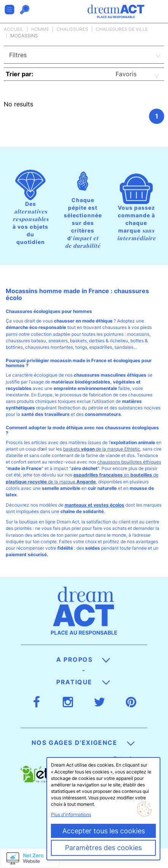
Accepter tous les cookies (104, 831)
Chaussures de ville (122, 29)
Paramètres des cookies (103, 848)
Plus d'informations (71, 814)
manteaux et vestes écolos (94, 505)
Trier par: (20, 74)
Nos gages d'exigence (83, 743)
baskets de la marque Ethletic (102, 449)
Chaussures (72, 29)
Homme (40, 29)
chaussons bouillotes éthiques (129, 462)
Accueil (14, 29)
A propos (83, 659)
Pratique (83, 682)
